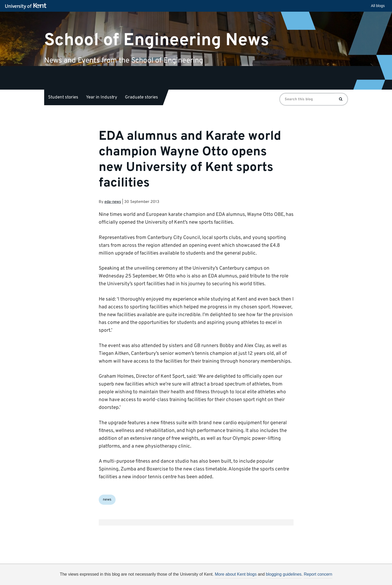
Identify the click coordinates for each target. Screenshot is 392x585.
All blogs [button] (378, 6)
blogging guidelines (284, 574)
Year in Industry (102, 97)
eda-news (113, 202)
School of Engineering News (157, 40)
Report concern (318, 574)
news (107, 500)
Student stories (63, 97)
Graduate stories (141, 97)
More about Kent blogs (236, 574)
